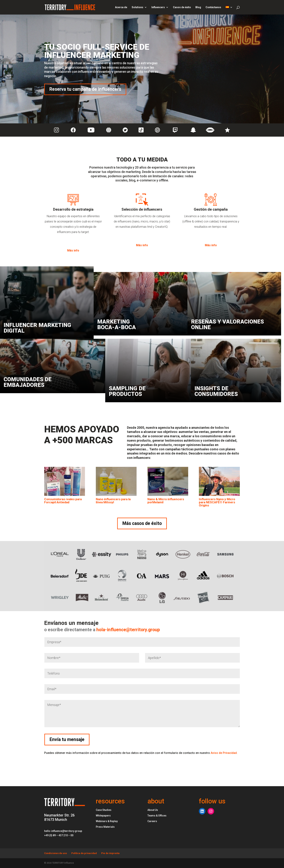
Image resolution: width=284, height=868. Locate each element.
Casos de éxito (182, 7)
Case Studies (104, 810)
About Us (153, 810)
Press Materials (105, 827)
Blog (198, 7)
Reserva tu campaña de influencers (85, 89)
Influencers (158, 7)
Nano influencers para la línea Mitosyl (113, 501)
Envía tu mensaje (260, 739)
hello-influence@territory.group (63, 831)
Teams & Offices (157, 816)
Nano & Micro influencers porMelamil (166, 501)
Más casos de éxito (142, 523)
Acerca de (121, 7)
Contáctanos (213, 7)
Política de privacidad (84, 853)
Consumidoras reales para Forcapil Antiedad (63, 501)
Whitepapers (103, 816)
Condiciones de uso (56, 853)
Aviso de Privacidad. (224, 753)
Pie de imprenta (110, 853)
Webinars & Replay (107, 821)
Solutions (137, 7)
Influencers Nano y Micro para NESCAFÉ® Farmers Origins (217, 502)
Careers (152, 821)
